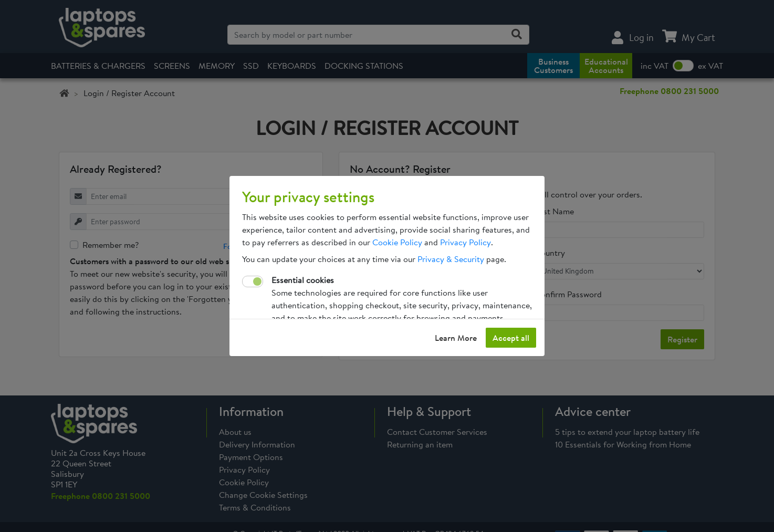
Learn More (456, 338)
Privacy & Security (451, 259)
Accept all (511, 338)
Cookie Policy (397, 242)
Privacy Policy (466, 242)
